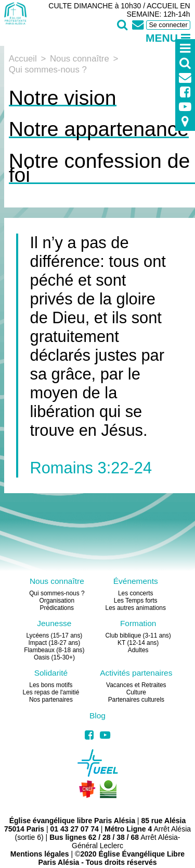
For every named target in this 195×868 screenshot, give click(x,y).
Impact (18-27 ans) (54, 643)
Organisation (57, 601)
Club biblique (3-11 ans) (138, 635)
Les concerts (135, 593)
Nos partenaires (51, 700)
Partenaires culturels (136, 700)
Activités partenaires (136, 673)
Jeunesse (54, 623)
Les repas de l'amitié (51, 692)
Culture (136, 692)
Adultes (138, 650)
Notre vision (63, 98)
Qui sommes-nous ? (57, 593)
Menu (168, 38)
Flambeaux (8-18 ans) (54, 650)
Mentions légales (40, 854)
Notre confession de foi (100, 168)
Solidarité (51, 673)
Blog (97, 716)
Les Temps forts (136, 601)
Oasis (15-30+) (54, 657)
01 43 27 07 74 (74, 829)
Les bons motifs (51, 685)
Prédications (57, 608)
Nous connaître (57, 581)
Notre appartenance (99, 129)
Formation (138, 623)
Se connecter (168, 25)
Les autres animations (136, 608)
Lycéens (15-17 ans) (54, 635)
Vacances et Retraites (136, 685)
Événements (136, 581)
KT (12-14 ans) (138, 643)
